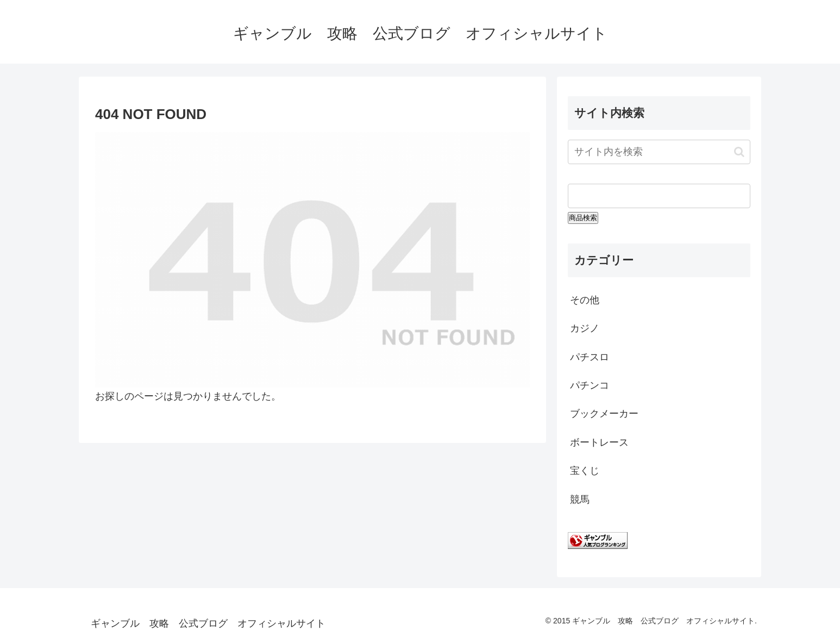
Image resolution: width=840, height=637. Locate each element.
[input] (659, 152)
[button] (739, 152)
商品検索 (583, 218)
